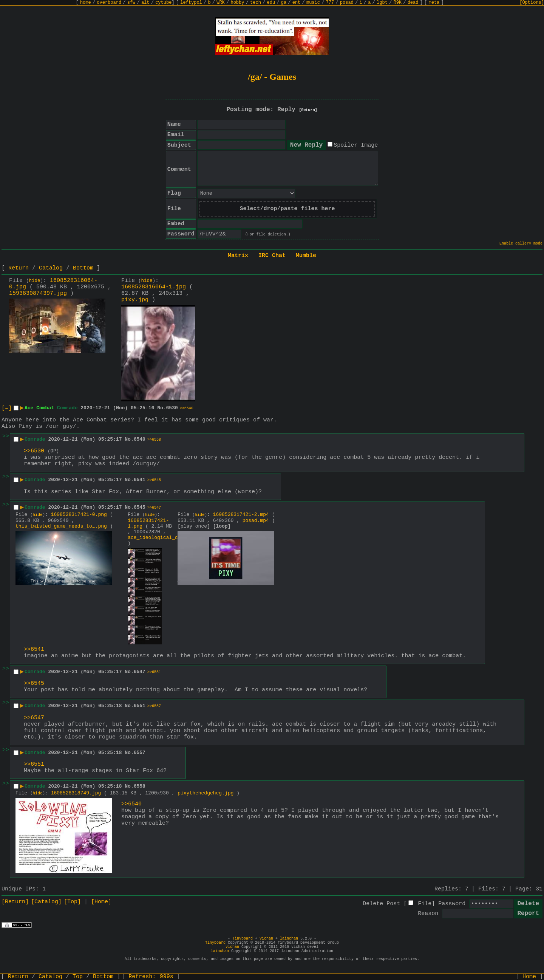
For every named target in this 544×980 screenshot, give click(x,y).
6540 (140, 439)
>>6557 (154, 706)
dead (413, 3)
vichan (266, 939)
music (313, 3)
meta (434, 3)
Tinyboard (243, 939)
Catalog (51, 268)
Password (452, 904)
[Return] (308, 110)
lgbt (382, 3)
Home (529, 977)
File (425, 904)
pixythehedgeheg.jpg (206, 793)
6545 (140, 507)
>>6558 (154, 440)
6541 (140, 480)
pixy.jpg (135, 300)
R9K (397, 3)
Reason (428, 914)
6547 (140, 672)
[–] (7, 408)
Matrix (238, 256)
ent (297, 3)
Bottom (83, 268)
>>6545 (154, 480)
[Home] (101, 902)
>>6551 (154, 672)
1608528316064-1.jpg (154, 287)
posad (347, 3)
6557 (140, 753)
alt (145, 3)
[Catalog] (46, 902)
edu (271, 3)
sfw (131, 3)
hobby (237, 3)
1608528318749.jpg (76, 793)
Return (19, 268)
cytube (163, 3)
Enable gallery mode (521, 244)
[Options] (532, 3)
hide (35, 281)
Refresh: (151, 977)
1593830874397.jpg (38, 293)
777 (330, 3)
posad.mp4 (256, 521)
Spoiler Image (356, 145)
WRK (221, 3)
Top (78, 977)
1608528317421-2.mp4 (241, 515)
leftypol (191, 3)
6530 (172, 408)
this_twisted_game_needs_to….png (61, 526)
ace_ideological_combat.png (166, 538)
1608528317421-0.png (79, 515)
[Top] (72, 902)
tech (256, 3)
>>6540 (187, 408)
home (86, 3)
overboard (109, 3)
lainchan (289, 939)
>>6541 (34, 649)
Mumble (306, 256)
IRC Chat (272, 256)
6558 (140, 786)
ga (284, 3)
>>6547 (154, 508)
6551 (140, 706)
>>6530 (34, 451)
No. (161, 408)
